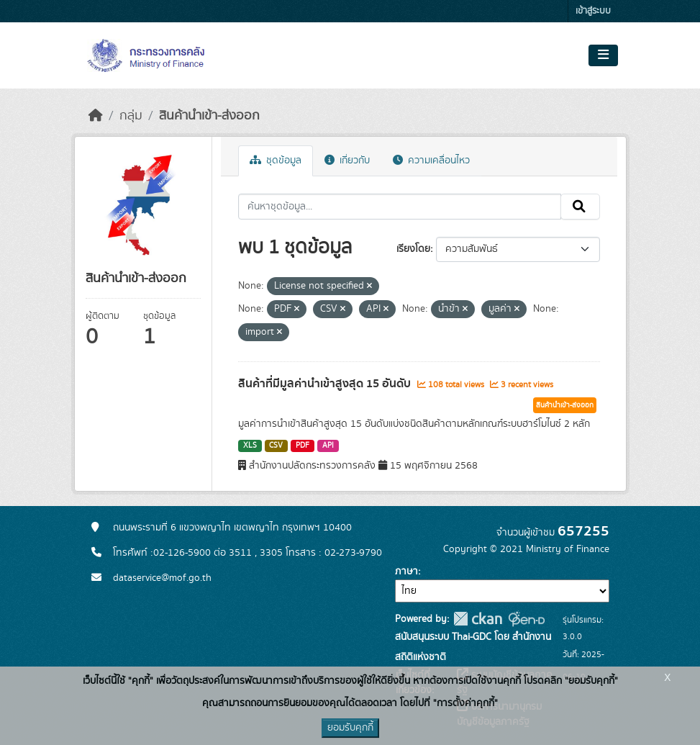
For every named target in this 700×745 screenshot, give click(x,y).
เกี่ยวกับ (347, 161)
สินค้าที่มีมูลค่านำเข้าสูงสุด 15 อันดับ (326, 384)
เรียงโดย (413, 249)
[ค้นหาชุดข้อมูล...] (400, 207)
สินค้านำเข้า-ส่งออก (209, 116)
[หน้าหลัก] (96, 116)
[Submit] (580, 207)
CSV (276, 446)
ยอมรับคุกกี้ (350, 728)
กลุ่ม (131, 116)
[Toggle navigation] (603, 55)
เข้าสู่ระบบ (593, 11)
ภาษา (406, 572)
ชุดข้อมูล (276, 161)
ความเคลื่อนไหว (431, 161)
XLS (250, 446)
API (328, 446)
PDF (303, 446)
